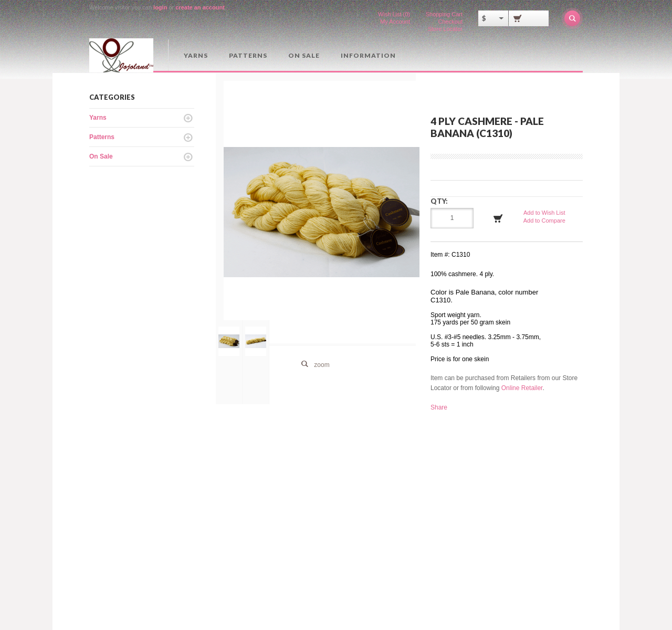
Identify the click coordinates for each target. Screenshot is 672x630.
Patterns (248, 55)
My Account (395, 22)
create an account (200, 7)
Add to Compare (544, 220)
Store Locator (445, 29)
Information (368, 55)
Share (439, 407)
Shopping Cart (444, 14)
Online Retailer (522, 388)
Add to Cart (498, 218)
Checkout (450, 22)
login (160, 7)
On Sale (304, 55)
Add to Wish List (544, 213)
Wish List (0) (394, 14)
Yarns (196, 55)
